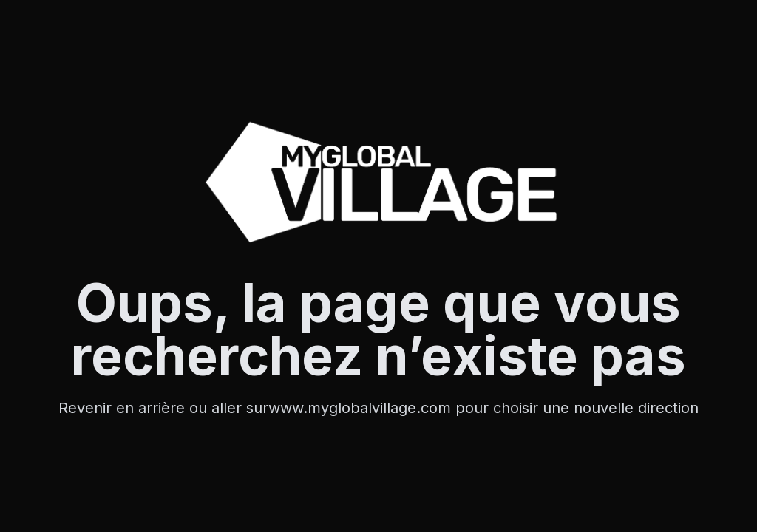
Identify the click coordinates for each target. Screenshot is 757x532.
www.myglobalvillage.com (362, 408)
